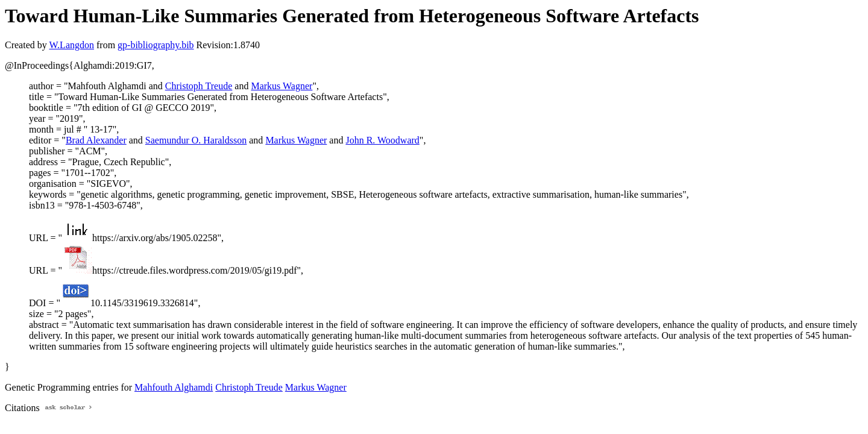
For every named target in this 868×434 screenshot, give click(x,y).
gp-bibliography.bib (156, 45)
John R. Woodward (382, 140)
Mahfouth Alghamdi (174, 387)
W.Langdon (71, 45)
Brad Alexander (96, 140)
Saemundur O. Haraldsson (196, 140)
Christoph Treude (199, 86)
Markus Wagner (281, 86)
